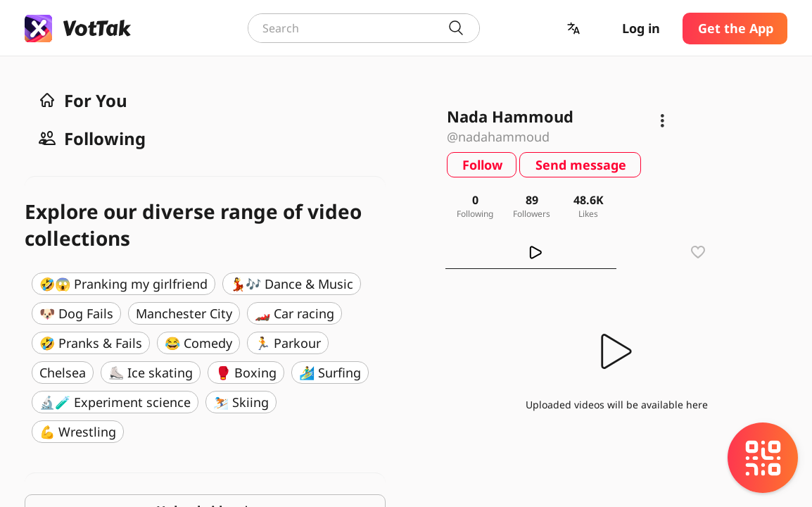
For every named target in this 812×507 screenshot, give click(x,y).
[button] (575, 29)
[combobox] (364, 28)
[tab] (531, 252)
